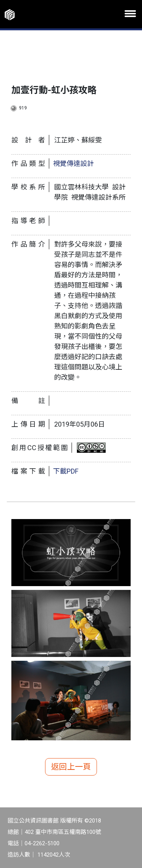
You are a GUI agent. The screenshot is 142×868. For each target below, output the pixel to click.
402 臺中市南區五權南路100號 (63, 832)
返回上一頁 (71, 767)
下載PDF (66, 471)
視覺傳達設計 (73, 163)
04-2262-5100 (42, 843)
